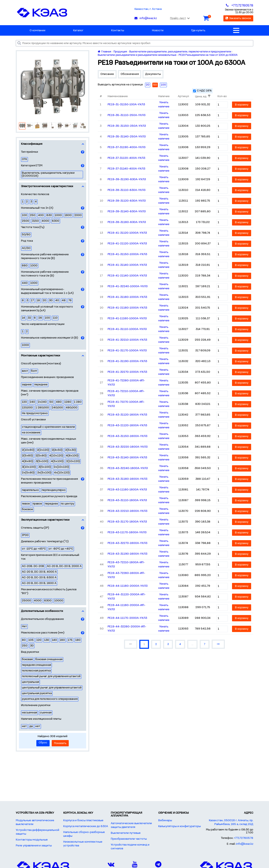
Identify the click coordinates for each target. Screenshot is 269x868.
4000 (45, 221)
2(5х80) (41, 456)
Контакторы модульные (32, 840)
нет (24, 726)
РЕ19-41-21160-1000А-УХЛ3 (127, 308)
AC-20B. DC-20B (33, 566)
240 (32, 402)
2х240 (42, 402)
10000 (59, 601)
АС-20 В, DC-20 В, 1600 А (39, 583)
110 (55, 318)
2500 (26, 221)
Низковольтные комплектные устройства (83, 844)
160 (62, 640)
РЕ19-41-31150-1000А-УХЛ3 (127, 254)
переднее (41, 385)
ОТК (24, 159)
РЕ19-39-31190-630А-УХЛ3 (127, 179)
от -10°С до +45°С (34, 549)
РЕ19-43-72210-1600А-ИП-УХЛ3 (126, 565)
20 (44, 300)
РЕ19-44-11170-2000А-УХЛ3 (127, 618)
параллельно (30, 490)
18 (38, 300)
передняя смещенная (36, 665)
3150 (35, 221)
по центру (67, 504)
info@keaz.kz (245, 844)
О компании (38, 31)
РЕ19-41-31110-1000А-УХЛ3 (127, 329)
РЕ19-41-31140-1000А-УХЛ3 (127, 265)
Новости (158, 31)
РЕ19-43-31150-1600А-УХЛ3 (127, 436)
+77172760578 (244, 838)
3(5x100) (42, 461)
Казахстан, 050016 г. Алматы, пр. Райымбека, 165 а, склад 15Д (231, 822)
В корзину (242, 105)
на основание (31, 433)
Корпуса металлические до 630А (86, 826)
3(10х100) (29, 467)
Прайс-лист (180, 18)
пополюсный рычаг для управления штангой (51, 676)
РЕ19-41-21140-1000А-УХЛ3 (127, 276)
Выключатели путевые (126, 833)
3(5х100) (45, 467)
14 (23, 318)
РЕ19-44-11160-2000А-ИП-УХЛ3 (127, 607)
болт (34, 371)
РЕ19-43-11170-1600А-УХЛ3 (127, 532)
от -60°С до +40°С (61, 549)
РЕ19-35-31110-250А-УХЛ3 (127, 115)
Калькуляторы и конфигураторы (179, 826)
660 (25, 266)
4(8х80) (27, 461)
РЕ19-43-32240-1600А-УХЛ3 (128, 468)
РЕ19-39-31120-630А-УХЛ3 (127, 201)
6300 (56, 221)
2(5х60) (27, 456)
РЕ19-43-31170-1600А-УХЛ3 (127, 522)
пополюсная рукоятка (36, 671)
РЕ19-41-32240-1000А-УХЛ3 (128, 286)
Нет (24, 626)
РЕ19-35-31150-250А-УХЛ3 (127, 126)
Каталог (78, 31)
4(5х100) (57, 461)
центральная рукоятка (37, 693)
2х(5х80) (28, 473)
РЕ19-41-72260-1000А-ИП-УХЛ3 (126, 383)
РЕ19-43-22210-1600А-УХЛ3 (127, 511)
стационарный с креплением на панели (48, 427)
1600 (68, 215)
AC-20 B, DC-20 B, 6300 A (39, 578)
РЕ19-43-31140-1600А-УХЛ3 (127, 458)
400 (41, 215)
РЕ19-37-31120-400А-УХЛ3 (126, 158)
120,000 (27, 408)
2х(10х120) (61, 467)
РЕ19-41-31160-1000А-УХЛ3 (127, 297)
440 (25, 283)
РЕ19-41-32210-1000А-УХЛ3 (127, 340)
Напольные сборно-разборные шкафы (84, 834)
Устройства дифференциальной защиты (38, 832)
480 (59, 402)
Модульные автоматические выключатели (35, 822)
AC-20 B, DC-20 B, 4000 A (39, 572)
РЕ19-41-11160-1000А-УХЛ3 (127, 319)
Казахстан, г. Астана (148, 9)
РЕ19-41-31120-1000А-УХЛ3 (127, 233)
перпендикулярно (54, 490)
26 (40, 318)
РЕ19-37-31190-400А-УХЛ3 (127, 147)
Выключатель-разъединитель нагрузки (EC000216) (48, 174)
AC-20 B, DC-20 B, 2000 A (64, 566)
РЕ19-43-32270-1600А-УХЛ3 (127, 543)
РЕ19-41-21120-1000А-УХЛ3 (127, 244)
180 (78, 640)
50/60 (26, 235)
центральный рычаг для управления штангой (52, 688)
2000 (78, 215)
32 (29, 318)
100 (24, 215)
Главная (104, 52)
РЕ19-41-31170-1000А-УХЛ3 (127, 351)
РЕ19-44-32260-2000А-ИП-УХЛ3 (127, 629)
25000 (26, 601)
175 (70, 640)
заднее (27, 385)
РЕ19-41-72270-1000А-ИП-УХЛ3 (126, 404)
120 (24, 402)
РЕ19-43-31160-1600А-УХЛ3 (127, 479)
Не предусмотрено (35, 413)
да (31, 726)
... (192, 644)
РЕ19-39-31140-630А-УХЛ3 (127, 212)
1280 (68, 402)
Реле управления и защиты (34, 846)
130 (47, 640)
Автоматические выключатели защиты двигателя (131, 825)
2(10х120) (73, 461)
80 (24, 640)
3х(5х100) (44, 473)
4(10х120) (56, 456)
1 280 (78, 402)
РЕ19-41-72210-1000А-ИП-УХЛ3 (126, 393)
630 (49, 215)
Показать (60, 743)
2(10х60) (28, 450)
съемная (46, 713)
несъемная (29, 713)
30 (51, 300)
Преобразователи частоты (129, 839)
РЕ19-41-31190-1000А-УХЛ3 (127, 361)
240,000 (57, 408)
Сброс (43, 743)
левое (26, 504)
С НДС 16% (202, 91)
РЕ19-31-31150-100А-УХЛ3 (126, 105)
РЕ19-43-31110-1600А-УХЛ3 (127, 500)
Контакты (118, 31)
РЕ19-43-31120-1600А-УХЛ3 (127, 415)
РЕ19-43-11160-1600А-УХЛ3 (127, 490)
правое (37, 504)
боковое (27, 509)
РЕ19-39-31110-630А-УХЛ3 (127, 190)
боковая (27, 659)
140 (54, 640)
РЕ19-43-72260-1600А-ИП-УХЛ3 (126, 575)
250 (33, 215)
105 (31, 640)
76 (70, 300)
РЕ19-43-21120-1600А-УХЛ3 (127, 426)
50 (51, 402)
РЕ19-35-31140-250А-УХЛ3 (127, 137)
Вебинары (165, 820)
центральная (30, 682)
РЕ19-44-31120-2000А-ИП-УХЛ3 (127, 597)
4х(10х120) (62, 473)
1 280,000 (42, 408)
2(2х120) (43, 450)
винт (25, 371)
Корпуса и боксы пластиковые (83, 820)
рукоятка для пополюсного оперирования (50, 699)
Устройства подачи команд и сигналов (130, 847)
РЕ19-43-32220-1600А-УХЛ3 (128, 447)
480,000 (72, 408)
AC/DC (26, 248)
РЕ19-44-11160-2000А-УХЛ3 (128, 586)
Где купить (198, 31)
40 (57, 300)
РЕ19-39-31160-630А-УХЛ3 (127, 222)
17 (32, 300)
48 (64, 300)
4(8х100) (72, 456)
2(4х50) (57, 450)
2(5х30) (71, 450)
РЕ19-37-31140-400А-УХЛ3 (126, 169)
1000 (58, 215)
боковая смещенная (49, 659)
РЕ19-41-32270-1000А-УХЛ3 (127, 372)
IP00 (25, 535)
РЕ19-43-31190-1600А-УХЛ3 (127, 554)
